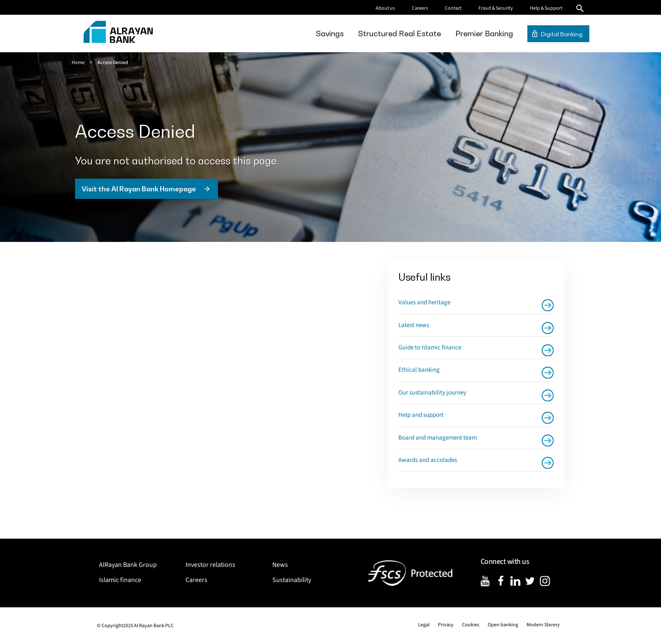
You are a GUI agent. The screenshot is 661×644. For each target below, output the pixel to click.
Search (580, 8)
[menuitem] (330, 34)
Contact (453, 8)
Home (78, 63)
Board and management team (438, 438)
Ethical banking (419, 370)
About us (385, 8)
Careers (420, 8)
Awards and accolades (428, 460)
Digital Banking (562, 34)
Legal (424, 625)
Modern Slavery (543, 625)
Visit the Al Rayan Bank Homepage (139, 189)
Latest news (414, 325)
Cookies (471, 625)
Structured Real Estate (399, 34)
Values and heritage (424, 302)
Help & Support (546, 8)
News (280, 565)
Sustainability (292, 580)
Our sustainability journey (432, 393)
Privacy (446, 625)
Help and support (421, 415)
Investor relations (210, 565)
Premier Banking (484, 34)
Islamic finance (120, 580)
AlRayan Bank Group (128, 565)
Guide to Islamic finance (430, 347)
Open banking (503, 625)
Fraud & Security (496, 8)
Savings (330, 34)
